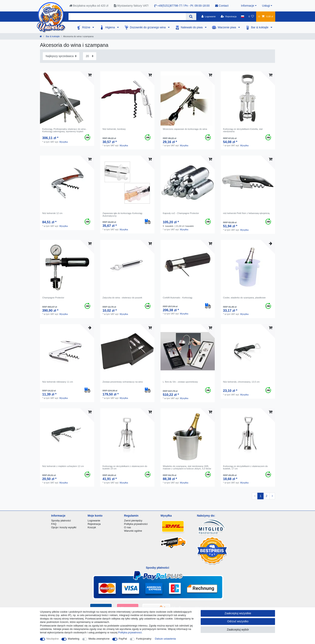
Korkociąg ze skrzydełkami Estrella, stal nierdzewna (243, 130)
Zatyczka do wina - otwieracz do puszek (122, 298)
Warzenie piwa (227, 27)
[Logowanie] (209, 16)
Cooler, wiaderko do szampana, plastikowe (244, 298)
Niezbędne (53, 639)
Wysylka (63, 142)
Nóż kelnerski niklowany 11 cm (58, 382)
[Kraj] (243, 16)
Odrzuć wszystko (238, 621)
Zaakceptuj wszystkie (238, 613)
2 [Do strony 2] (267, 496)
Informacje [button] (248, 6)
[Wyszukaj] (191, 17)
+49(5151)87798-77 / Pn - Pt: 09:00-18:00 (182, 6)
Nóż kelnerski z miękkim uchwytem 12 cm (63, 466)
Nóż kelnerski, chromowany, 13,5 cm (241, 382)
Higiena (110, 27)
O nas (128, 527)
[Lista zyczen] (251, 16)
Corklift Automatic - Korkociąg (177, 298)
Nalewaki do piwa (192, 27)
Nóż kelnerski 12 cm (52, 213)
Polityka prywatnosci (130, 632)
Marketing (74, 639)
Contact (222, 6)
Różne (87, 27)
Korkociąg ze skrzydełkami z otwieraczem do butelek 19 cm (125, 467)
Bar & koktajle (260, 27)
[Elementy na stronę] (90, 56)
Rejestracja (94, 524)
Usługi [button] (266, 6)
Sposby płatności (61, 521)
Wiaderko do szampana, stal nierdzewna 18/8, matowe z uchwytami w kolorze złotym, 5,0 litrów (187, 467)
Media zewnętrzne (99, 639)
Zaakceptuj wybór (238, 630)
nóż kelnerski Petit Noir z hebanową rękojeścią (246, 213)
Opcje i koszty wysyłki (64, 527)
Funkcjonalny (144, 639)
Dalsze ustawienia (165, 639)
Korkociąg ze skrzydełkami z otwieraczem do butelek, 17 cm (245, 467)
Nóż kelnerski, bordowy (114, 129)
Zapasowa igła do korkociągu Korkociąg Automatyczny (122, 214)
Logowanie (94, 521)
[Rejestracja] (229, 16)
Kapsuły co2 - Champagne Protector (181, 213)
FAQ (54, 524)
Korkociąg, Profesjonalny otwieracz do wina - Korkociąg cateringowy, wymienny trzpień (65, 130)
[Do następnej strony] (272, 496)
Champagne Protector (53, 298)
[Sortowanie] (61, 56)
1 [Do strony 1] (261, 496)
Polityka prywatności (136, 524)
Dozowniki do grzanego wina (148, 27)
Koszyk (92, 527)
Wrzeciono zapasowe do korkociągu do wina (185, 129)
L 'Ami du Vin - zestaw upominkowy (180, 382)
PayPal (123, 639)
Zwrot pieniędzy (133, 521)
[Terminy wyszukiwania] (127, 17)
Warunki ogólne (133, 531)
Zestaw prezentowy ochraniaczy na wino (123, 382)
